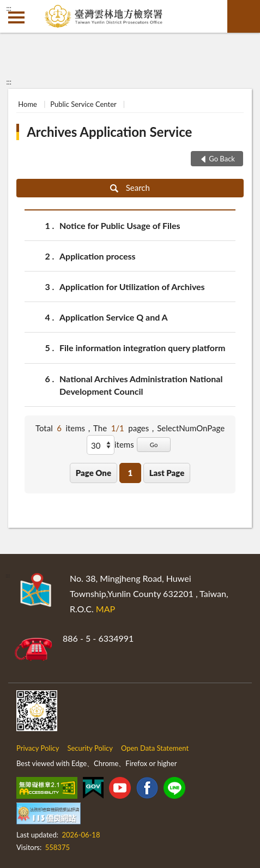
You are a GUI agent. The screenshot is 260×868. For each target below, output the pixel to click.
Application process (98, 256)
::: (9, 8)
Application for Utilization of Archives (132, 287)
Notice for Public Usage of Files (120, 225)
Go (154, 445)
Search (130, 188)
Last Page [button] (167, 473)
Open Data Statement (155, 748)
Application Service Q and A (114, 317)
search (244, 16)
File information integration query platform (142, 348)
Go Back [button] (222, 159)
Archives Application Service (109, 132)
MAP (105, 609)
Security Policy (90, 748)
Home (28, 104)
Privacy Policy (38, 748)
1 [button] (130, 473)
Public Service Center (83, 104)
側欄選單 (16, 17)
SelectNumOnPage (191, 428)
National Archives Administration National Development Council (141, 384)
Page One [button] (93, 473)
